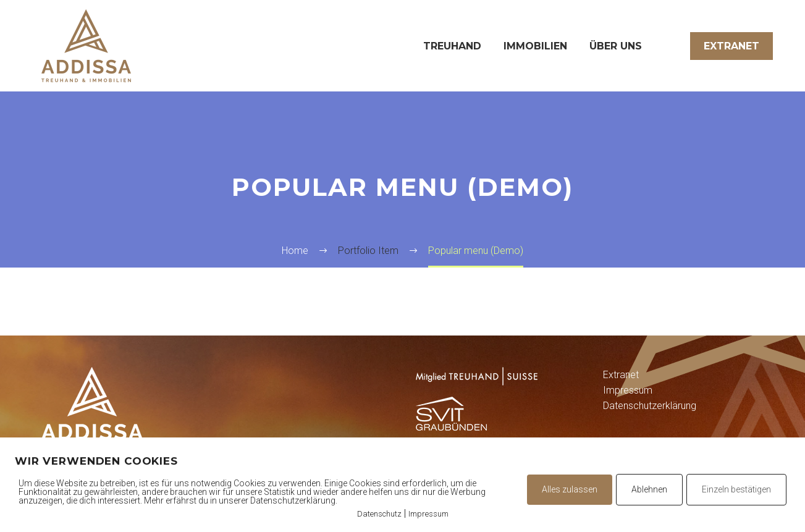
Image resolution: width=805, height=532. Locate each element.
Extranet (731, 46)
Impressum (628, 390)
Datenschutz (379, 514)
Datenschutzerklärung (650, 406)
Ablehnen (649, 489)
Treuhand (452, 46)
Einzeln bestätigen (736, 489)
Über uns (616, 46)
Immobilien (535, 46)
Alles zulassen (570, 489)
